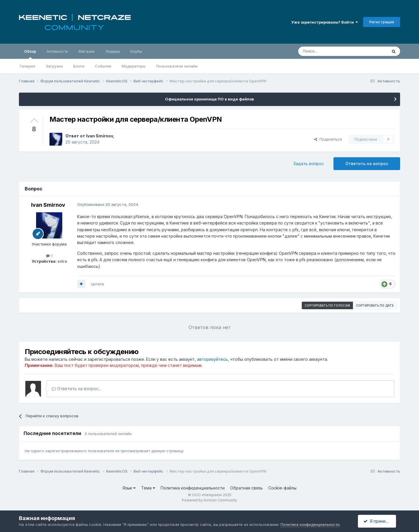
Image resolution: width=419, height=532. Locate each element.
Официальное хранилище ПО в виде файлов (210, 99)
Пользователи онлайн (177, 66)
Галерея (27, 66)
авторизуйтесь (212, 359)
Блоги (79, 66)
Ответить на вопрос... (77, 389)
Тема (148, 488)
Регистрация (382, 22)
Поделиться (328, 139)
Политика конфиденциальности (193, 488)
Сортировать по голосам (327, 305)
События (103, 66)
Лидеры (112, 51)
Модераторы (134, 66)
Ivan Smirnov (100, 136)
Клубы (136, 51)
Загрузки (54, 66)
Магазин (87, 51)
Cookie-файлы (282, 488)
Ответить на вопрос (367, 164)
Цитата (97, 284)
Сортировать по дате (375, 305)
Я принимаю (379, 521)
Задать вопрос (309, 164)
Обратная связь (246, 488)
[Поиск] (329, 51)
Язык (129, 488)
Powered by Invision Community (210, 500)
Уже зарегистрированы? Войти (325, 22)
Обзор (30, 54)
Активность (57, 51)
